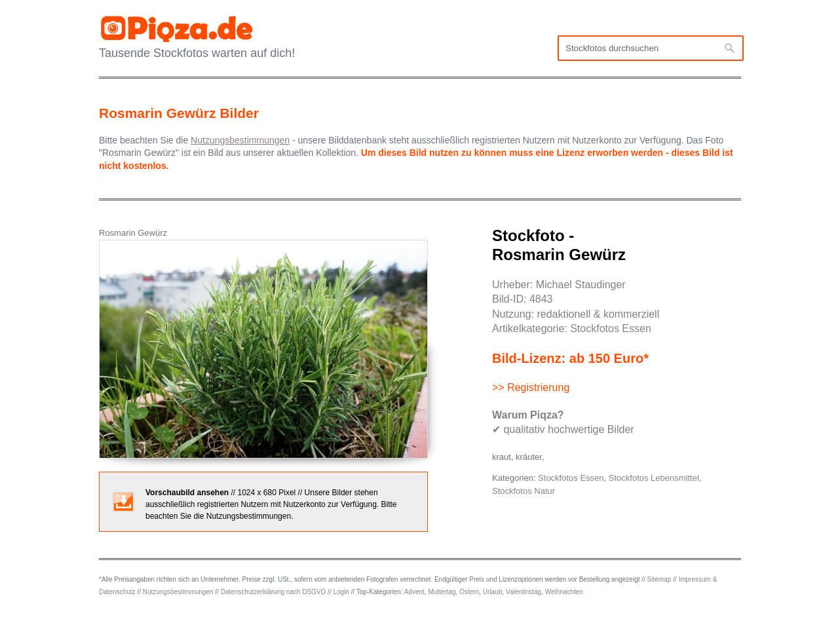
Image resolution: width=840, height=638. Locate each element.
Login (341, 592)
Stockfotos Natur (524, 491)
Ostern (469, 592)
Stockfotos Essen (611, 328)
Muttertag (442, 592)
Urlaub (492, 592)
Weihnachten (564, 592)
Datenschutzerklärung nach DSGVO (274, 592)
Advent (414, 592)
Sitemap (659, 579)
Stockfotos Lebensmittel (654, 478)
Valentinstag (524, 592)
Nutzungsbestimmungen (178, 592)
